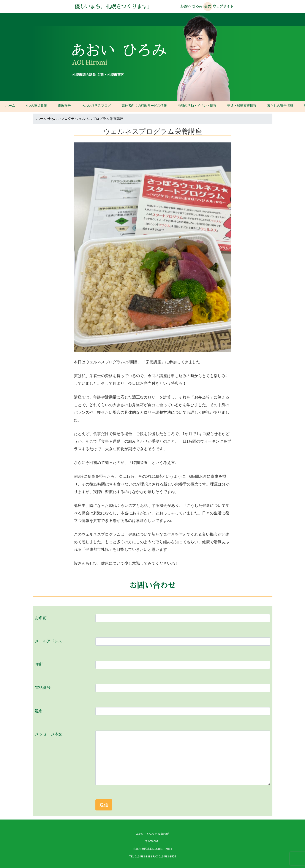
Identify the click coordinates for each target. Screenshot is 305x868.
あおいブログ (61, 119)
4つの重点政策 (36, 105)
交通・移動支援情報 (242, 105)
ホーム (10, 105)
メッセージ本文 (49, 734)
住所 (39, 664)
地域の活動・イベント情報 (197, 105)
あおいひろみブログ (96, 105)
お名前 (41, 618)
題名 (39, 711)
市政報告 (64, 105)
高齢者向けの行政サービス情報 (144, 105)
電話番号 (43, 688)
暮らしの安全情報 (280, 105)
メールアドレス (49, 641)
